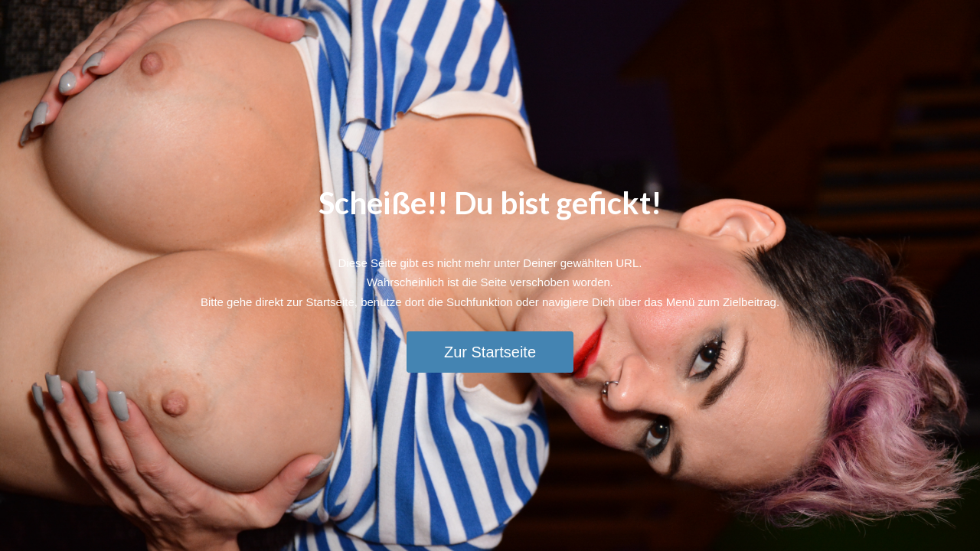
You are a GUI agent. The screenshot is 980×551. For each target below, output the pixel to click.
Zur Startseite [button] (490, 352)
